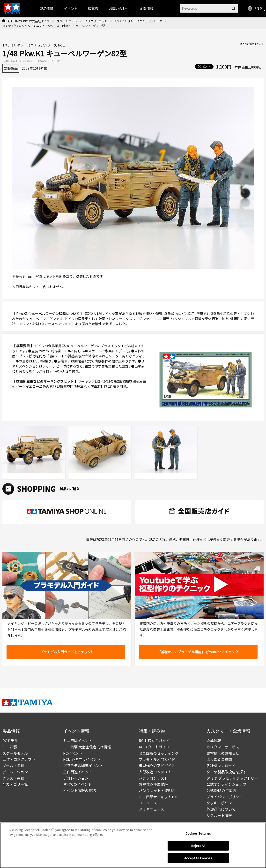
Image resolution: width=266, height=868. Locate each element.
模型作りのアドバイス (157, 765)
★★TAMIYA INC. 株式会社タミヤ (28, 21)
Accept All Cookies (198, 858)
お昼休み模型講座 (153, 784)
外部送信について (221, 809)
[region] (133, 845)
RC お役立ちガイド (154, 741)
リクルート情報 (219, 815)
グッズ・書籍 (13, 778)
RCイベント (73, 753)
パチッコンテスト (153, 778)
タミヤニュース (151, 809)
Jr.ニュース (148, 803)
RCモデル (10, 741)
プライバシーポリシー (225, 797)
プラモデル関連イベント (83, 765)
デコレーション (15, 772)
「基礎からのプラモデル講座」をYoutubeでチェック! (198, 652)
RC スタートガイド (154, 747)
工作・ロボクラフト (19, 759)
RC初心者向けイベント (82, 759)
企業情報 (214, 741)
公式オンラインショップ (226, 784)
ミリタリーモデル (96, 21)
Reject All (198, 846)
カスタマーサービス (223, 747)
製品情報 (46, 8)
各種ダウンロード (221, 765)
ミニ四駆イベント (78, 741)
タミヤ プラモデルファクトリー (232, 778)
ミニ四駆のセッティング (159, 753)
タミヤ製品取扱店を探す (226, 772)
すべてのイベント (77, 784)
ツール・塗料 (13, 765)
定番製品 (11, 68)
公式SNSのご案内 (221, 790)
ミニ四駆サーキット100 (158, 797)
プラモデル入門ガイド (157, 759)
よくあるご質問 (219, 759)
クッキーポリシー (221, 803)
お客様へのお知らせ (223, 753)
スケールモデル (67, 21)
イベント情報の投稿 (79, 790)
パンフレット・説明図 (157, 790)
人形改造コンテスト (155, 772)
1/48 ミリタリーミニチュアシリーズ (139, 21)
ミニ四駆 (10, 747)
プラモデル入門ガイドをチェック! (66, 652)
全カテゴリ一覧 (15, 784)
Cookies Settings (198, 833)
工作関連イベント (78, 772)
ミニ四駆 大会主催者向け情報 (87, 747)
